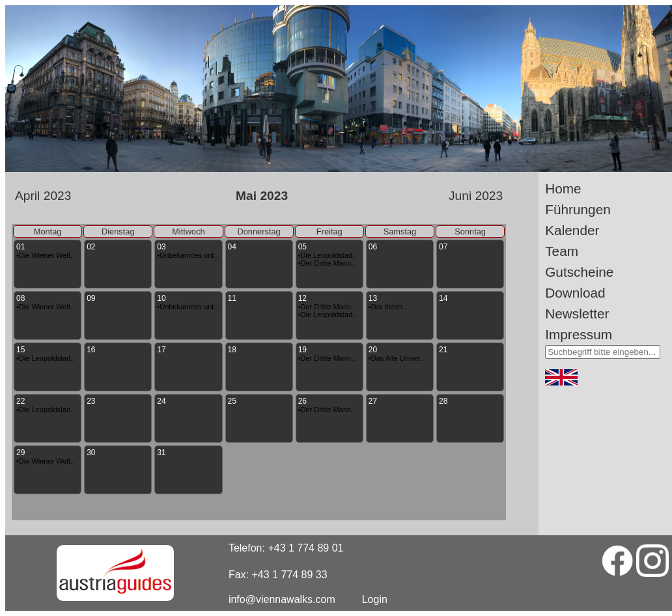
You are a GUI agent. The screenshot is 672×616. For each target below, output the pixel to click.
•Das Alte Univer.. (396, 358)
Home (563, 189)
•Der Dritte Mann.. (327, 263)
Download (575, 293)
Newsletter (577, 314)
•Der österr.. (387, 307)
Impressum (579, 334)
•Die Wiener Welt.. (45, 255)
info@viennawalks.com (282, 599)
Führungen (578, 209)
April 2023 (43, 196)
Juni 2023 (476, 196)
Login (375, 599)
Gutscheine (579, 272)
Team (562, 251)
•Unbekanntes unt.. (187, 255)
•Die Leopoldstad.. (327, 255)
